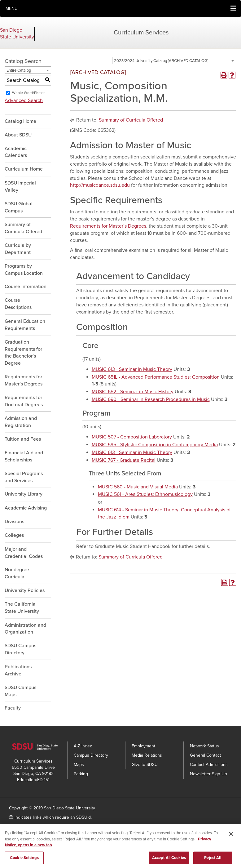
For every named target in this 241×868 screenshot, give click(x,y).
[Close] (231, 839)
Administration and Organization (25, 629)
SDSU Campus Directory (20, 649)
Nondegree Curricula (17, 573)
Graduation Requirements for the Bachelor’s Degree (23, 353)
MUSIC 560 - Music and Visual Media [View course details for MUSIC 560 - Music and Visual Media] (138, 487)
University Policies (25, 590)
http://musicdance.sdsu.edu (100, 185)
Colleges (14, 535)
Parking (81, 774)
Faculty (13, 708)
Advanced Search (24, 100)
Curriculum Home (24, 169)
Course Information (26, 287)
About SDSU (18, 135)
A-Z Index (83, 746)
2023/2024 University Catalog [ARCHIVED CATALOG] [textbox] (161, 61)
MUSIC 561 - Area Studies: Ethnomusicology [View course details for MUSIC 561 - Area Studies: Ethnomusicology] (145, 494)
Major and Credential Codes (24, 553)
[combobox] (174, 60)
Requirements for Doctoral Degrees (24, 401)
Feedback (114, 827)
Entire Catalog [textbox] (19, 70)
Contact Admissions (209, 765)
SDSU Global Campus (19, 207)
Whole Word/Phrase (29, 93)
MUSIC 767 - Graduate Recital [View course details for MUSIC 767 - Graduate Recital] (124, 460)
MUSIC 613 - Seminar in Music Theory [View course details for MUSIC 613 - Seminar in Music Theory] (132, 369)
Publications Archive (18, 670)
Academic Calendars (16, 152)
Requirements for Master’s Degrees (24, 380)
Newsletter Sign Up (208, 774)
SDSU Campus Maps (20, 691)
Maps (79, 765)
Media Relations (147, 755)
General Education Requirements (25, 325)
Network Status (204, 746)
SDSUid (83, 817)
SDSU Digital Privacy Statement (68, 827)
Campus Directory (91, 755)
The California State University (22, 608)
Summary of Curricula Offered (23, 228)
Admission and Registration (21, 422)
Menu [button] (12, 9)
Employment (143, 746)
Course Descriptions (18, 304)
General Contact (205, 755)
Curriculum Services (141, 33)
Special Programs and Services (24, 477)
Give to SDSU (145, 765)
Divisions (14, 522)
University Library (24, 494)
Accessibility (21, 827)
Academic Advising (26, 508)
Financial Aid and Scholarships (24, 456)
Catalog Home (20, 121)
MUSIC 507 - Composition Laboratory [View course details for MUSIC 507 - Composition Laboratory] (132, 437)
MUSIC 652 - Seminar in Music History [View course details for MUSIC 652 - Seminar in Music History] (133, 392)
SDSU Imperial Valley (20, 187)
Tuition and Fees (23, 439)
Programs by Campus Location (24, 270)
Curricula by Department (18, 249)
